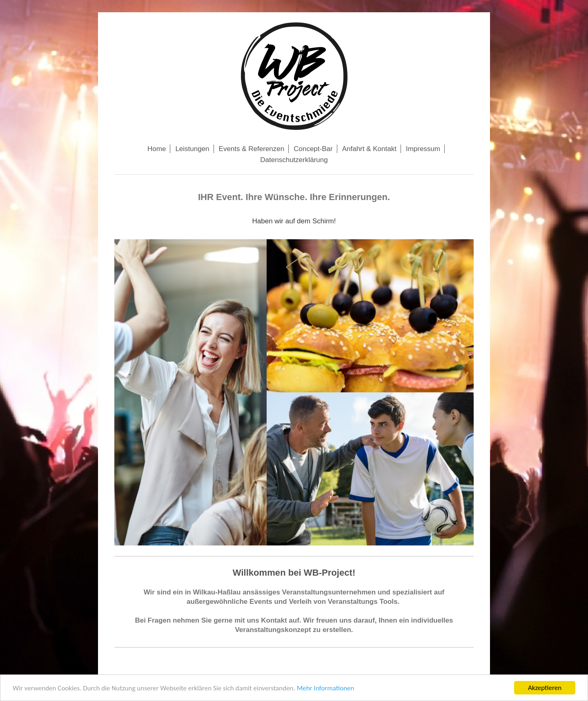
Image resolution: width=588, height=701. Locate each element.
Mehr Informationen (326, 690)
